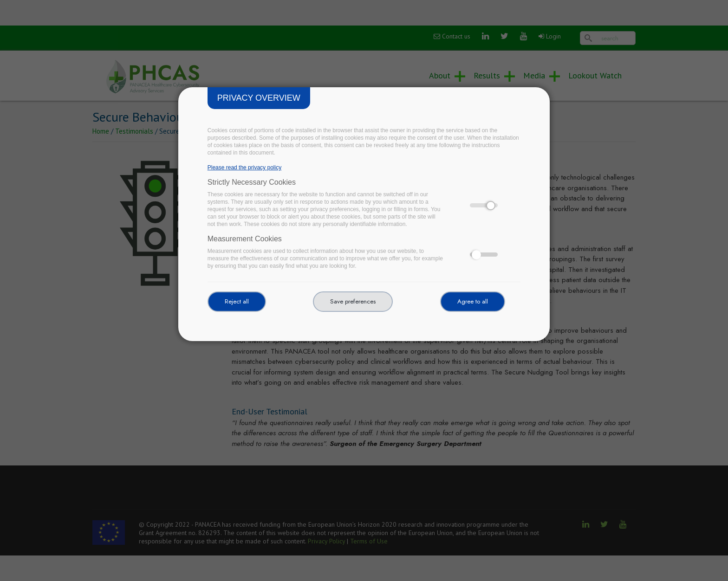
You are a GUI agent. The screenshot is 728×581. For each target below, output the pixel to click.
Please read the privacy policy (244, 168)
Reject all (237, 301)
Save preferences (353, 301)
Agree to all (473, 301)
